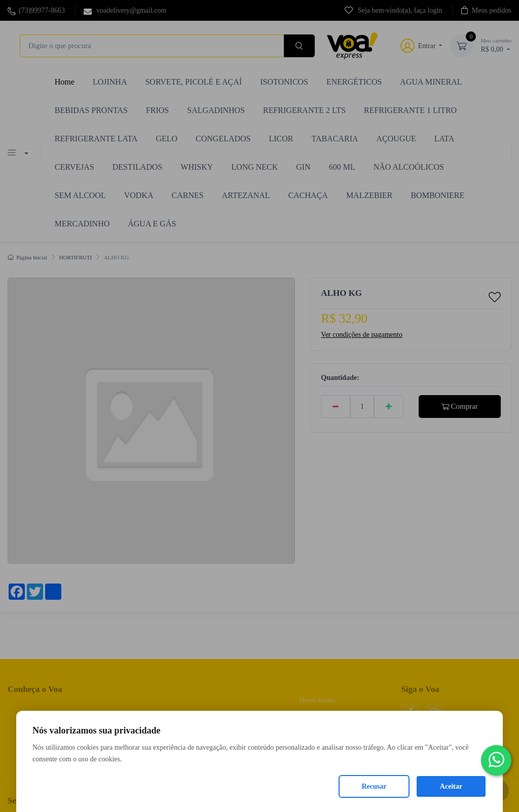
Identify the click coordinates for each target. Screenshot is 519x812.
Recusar (374, 786)
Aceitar (451, 786)
